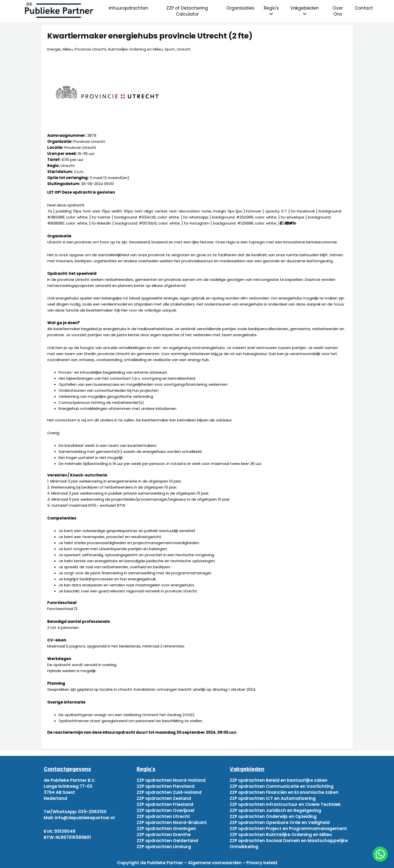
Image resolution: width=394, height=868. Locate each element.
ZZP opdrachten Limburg (164, 847)
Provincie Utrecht (90, 49)
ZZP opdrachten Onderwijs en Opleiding (273, 816)
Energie (54, 49)
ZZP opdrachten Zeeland (164, 798)
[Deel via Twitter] (291, 223)
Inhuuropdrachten (129, 8)
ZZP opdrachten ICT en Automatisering (273, 798)
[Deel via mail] (287, 223)
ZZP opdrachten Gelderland (167, 841)
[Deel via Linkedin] (295, 223)
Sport (170, 49)
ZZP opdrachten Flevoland (166, 786)
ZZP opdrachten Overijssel (166, 810)
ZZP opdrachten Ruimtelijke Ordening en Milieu (281, 835)
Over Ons (338, 11)
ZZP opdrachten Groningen (166, 829)
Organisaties (240, 8)
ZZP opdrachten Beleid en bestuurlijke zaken (279, 780)
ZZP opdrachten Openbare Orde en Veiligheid (280, 822)
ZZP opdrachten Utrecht (163, 816)
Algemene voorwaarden (215, 863)
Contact (364, 8)
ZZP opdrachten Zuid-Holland (169, 792)
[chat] (380, 854)
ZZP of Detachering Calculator (187, 11)
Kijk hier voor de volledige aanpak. (146, 310)
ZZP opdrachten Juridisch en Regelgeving (275, 810)
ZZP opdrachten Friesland (165, 804)
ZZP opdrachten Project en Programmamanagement (288, 829)
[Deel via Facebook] (281, 223)
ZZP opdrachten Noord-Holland (171, 780)
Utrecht (184, 49)
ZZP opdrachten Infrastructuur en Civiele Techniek (285, 804)
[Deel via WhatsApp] (284, 223)
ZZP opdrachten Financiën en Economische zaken (284, 792)
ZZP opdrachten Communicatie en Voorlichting (282, 786)
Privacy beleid (262, 863)
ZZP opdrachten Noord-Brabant (172, 822)
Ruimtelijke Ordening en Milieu (135, 49)
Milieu (68, 49)
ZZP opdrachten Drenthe (164, 835)
